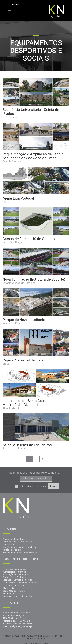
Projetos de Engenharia (14, 539)
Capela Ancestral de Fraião (24, 360)
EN (14, 5)
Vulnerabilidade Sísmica (14, 572)
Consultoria (8, 545)
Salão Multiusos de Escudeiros (27, 445)
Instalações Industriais (14, 586)
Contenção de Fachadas (15, 577)
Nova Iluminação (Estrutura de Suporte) (34, 279)
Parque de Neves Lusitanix (24, 320)
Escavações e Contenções (16, 575)
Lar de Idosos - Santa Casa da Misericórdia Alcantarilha (27, 403)
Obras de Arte (9, 588)
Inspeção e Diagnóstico (14, 569)
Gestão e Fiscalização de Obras (18, 542)
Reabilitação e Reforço (14, 591)
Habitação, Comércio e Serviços (18, 580)
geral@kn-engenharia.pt (20, 626)
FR (18, 5)
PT (9, 5)
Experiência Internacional (15, 594)
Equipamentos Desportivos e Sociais (20, 583)
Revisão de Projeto (12, 550)
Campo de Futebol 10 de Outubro (29, 239)
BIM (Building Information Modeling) (20, 547)
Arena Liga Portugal (18, 198)
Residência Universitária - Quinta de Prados (31, 112)
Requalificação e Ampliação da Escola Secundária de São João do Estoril (33, 156)
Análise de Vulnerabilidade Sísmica (20, 553)
